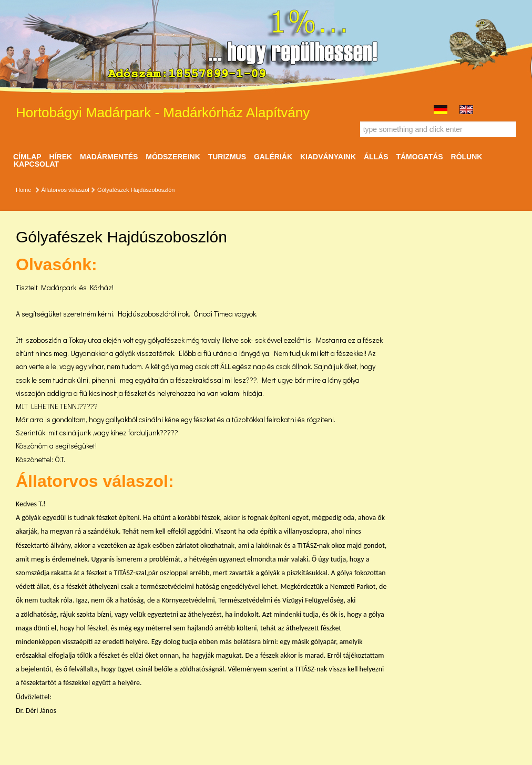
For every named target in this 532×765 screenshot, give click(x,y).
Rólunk (467, 157)
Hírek (61, 157)
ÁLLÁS (376, 157)
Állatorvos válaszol (65, 190)
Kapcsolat (36, 164)
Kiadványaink (328, 157)
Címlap (27, 157)
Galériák (273, 157)
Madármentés (109, 157)
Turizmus (227, 157)
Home (23, 190)
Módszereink (173, 157)
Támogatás (419, 157)
